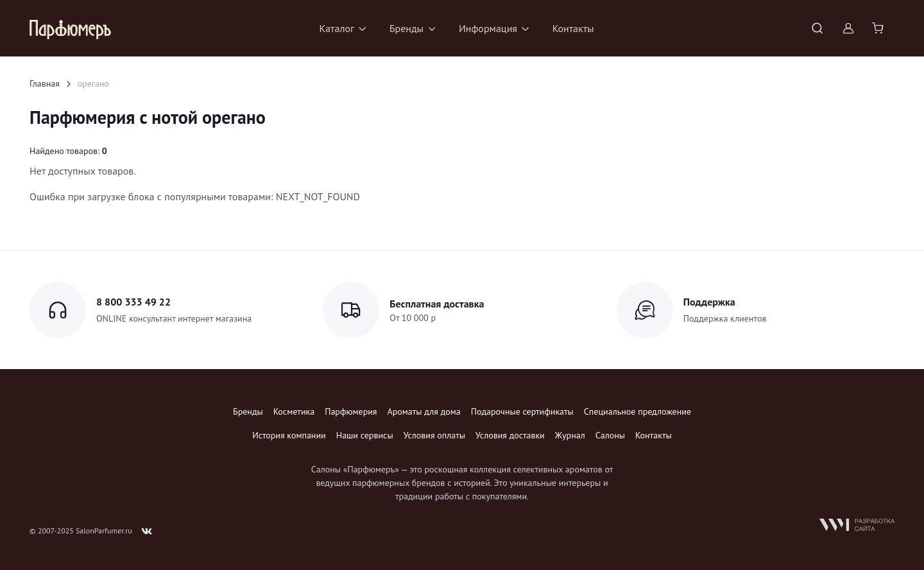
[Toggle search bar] (817, 28)
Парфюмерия (351, 411)
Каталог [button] (337, 28)
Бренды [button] (406, 28)
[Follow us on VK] (147, 531)
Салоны (610, 435)
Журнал (570, 435)
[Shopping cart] (879, 28)
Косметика (294, 411)
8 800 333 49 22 (133, 302)
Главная (45, 83)
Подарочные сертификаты (522, 411)
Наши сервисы (365, 435)
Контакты (573, 28)
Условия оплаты (434, 435)
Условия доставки (510, 435)
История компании (289, 435)
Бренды (248, 411)
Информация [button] (488, 28)
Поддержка (709, 302)
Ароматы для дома (424, 411)
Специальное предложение (637, 411)
